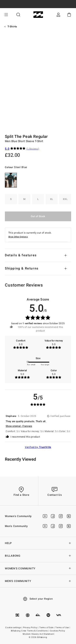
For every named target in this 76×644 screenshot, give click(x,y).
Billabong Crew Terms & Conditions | (30, 631)
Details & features (21, 255)
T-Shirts (12, 27)
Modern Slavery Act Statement (39, 634)
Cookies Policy (58, 631)
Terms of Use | (63, 628)
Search (18, 15)
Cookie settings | (14, 628)
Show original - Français (19, 426)
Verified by (38, 447)
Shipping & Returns (22, 268)
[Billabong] (38, 15)
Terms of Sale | (47, 628)
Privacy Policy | (31, 628)
